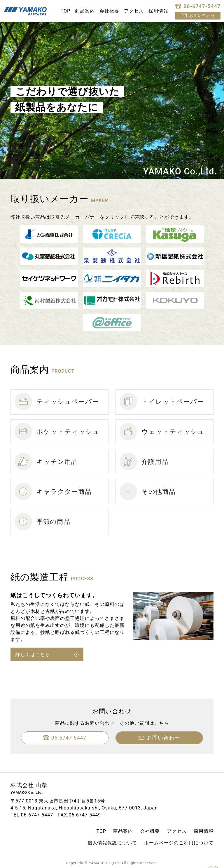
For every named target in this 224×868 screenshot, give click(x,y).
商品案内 (85, 11)
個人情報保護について (112, 843)
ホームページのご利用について (179, 843)
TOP (65, 11)
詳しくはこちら (33, 654)
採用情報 (158, 11)
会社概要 (109, 11)
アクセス (134, 11)
